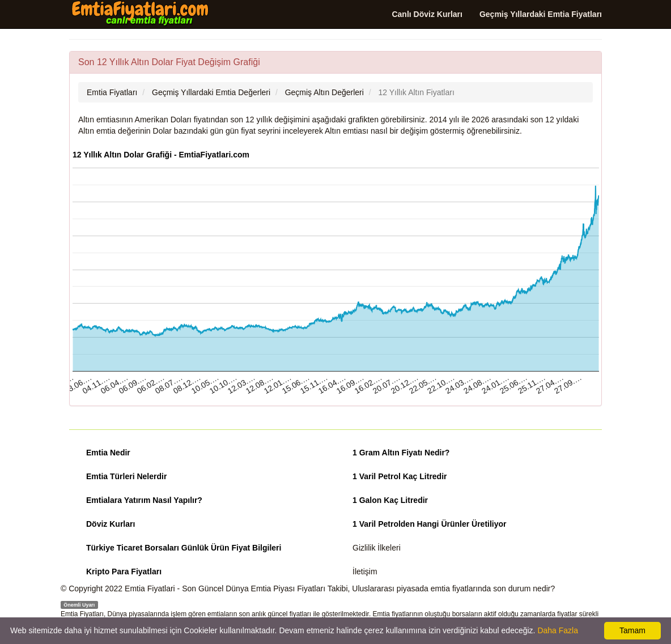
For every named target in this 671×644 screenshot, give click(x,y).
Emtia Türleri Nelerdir (126, 476)
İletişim (365, 572)
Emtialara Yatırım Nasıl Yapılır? (144, 500)
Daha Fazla (558, 630)
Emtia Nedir (108, 453)
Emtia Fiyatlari (150, 588)
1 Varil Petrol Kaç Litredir (400, 476)
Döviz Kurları (111, 524)
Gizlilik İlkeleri (377, 548)
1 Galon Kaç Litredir (390, 500)
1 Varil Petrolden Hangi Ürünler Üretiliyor (430, 524)
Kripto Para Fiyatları (124, 572)
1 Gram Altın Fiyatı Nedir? (401, 453)
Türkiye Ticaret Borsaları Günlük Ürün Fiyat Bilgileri (184, 548)
